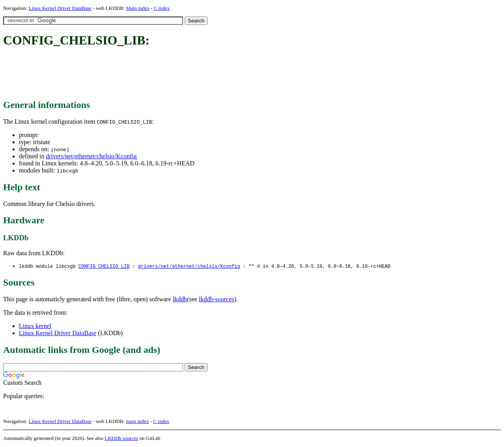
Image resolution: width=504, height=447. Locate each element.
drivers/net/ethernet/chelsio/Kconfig (91, 156)
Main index (138, 8)
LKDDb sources (121, 439)
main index (137, 422)
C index (162, 8)
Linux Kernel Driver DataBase (60, 8)
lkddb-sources (217, 300)
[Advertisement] (146, 74)
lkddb (180, 300)
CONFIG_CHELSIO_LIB (104, 266)
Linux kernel (35, 326)
